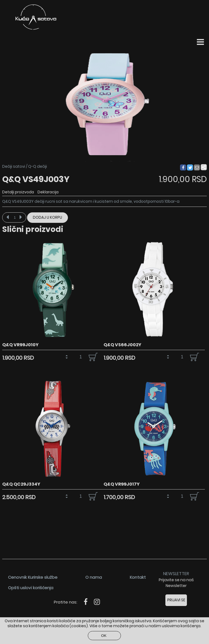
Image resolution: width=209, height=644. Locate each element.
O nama (94, 577)
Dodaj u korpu (47, 217)
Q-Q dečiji (38, 166)
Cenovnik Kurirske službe (33, 577)
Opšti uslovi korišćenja (31, 588)
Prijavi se (176, 600)
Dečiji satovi (14, 166)
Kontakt (138, 577)
